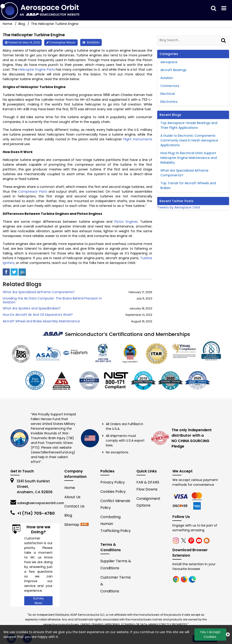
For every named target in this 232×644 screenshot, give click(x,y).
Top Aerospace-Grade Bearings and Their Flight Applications (189, 125)
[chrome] (181, 496)
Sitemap (72, 525)
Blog (22, 24)
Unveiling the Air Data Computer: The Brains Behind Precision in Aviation (52, 300)
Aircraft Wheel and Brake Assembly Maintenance (41, 321)
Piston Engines (126, 222)
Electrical (168, 94)
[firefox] (197, 496)
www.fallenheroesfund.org (53, 452)
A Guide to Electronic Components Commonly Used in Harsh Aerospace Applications (189, 140)
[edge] (181, 506)
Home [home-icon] (8, 24)
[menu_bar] (224, 8)
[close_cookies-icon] (228, 634)
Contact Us (74, 506)
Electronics (169, 102)
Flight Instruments (138, 139)
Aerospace (169, 62)
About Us (72, 497)
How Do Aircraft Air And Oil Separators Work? (38, 315)
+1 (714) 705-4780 (36, 513)
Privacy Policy (113, 482)
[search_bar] (214, 8)
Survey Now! (38, 601)
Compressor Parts (33, 192)
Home (70, 488)
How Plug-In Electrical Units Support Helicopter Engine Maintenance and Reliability (189, 158)
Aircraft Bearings (173, 70)
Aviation (93, 42)
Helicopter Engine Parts (36, 69)
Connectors (170, 86)
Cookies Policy (113, 492)
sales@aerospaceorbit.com (41, 503)
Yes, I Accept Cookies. (210, 634)
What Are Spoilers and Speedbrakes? (32, 308)
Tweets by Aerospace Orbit (179, 207)
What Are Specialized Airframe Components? (39, 292)
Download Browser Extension (190, 553)
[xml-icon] (85, 525)
